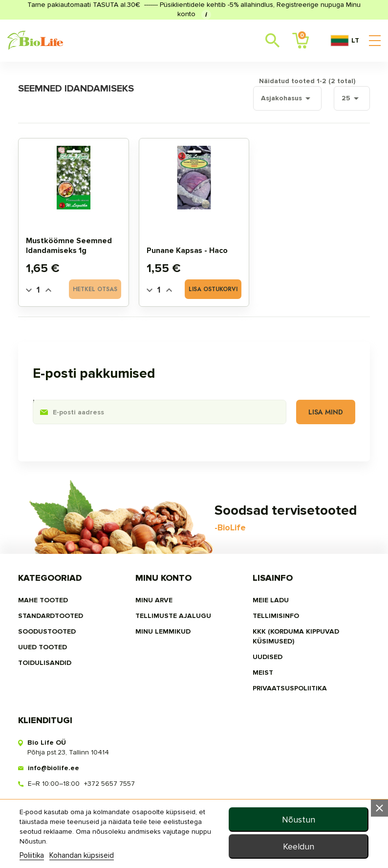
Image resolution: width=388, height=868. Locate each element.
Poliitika (32, 855)
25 (352, 98)
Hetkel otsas (95, 289)
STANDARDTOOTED (51, 616)
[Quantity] (38, 290)
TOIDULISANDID (45, 663)
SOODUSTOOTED (47, 631)
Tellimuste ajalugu (173, 616)
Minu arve (154, 600)
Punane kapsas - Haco (187, 251)
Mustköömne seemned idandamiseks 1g (69, 246)
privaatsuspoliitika (290, 688)
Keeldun (299, 846)
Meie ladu (271, 600)
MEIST (263, 673)
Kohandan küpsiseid (82, 855)
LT (345, 41)
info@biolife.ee (54, 768)
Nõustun (299, 820)
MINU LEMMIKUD (163, 631)
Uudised (268, 657)
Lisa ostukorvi (213, 289)
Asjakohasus (287, 98)
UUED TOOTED (43, 647)
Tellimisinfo (276, 616)
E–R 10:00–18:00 (54, 784)
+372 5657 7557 (109, 784)
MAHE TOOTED (43, 600)
